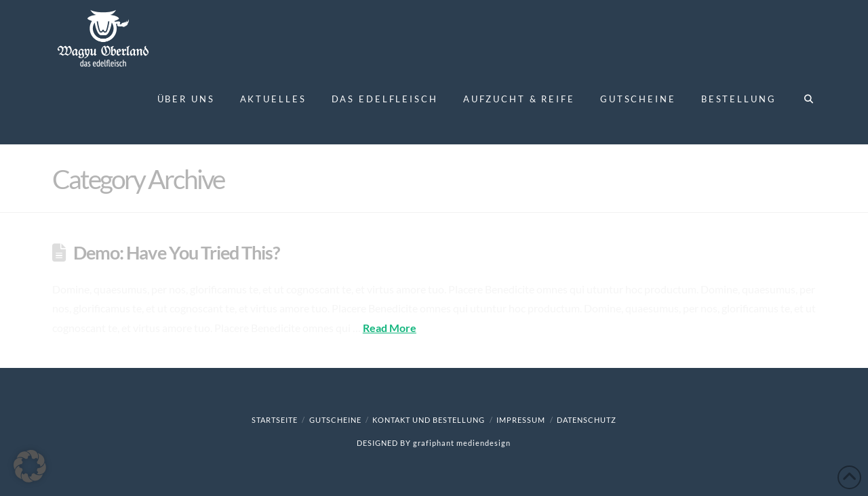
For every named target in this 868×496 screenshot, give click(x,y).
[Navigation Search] (802, 107)
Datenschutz (587, 420)
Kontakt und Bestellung (429, 420)
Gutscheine (335, 420)
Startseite (275, 420)
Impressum (521, 420)
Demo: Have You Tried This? (176, 252)
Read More (390, 328)
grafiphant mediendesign (462, 443)
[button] (30, 466)
